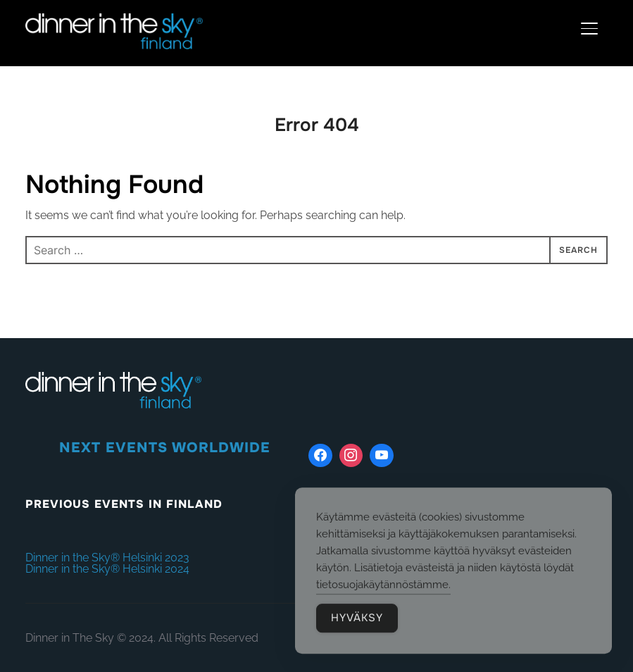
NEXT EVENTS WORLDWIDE (165, 448)
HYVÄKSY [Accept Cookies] (357, 621)
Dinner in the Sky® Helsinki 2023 (107, 558)
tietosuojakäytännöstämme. (383, 587)
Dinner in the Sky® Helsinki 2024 (107, 569)
